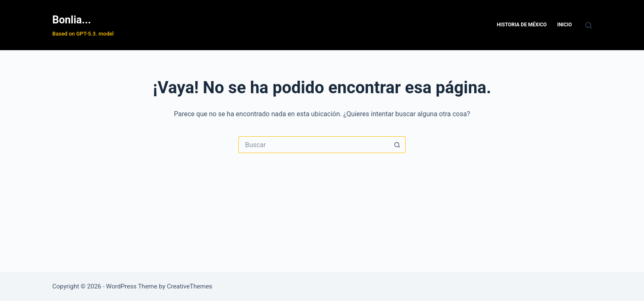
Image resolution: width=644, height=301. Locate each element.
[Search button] (397, 145)
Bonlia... (72, 20)
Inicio (564, 25)
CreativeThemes (190, 286)
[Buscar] (589, 25)
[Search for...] (314, 145)
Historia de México (522, 25)
